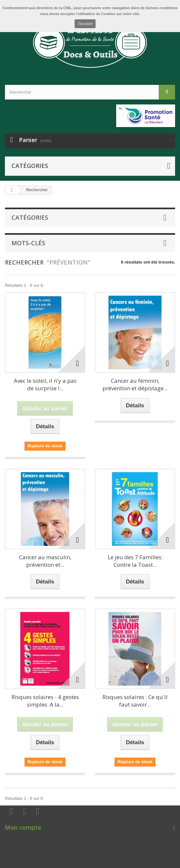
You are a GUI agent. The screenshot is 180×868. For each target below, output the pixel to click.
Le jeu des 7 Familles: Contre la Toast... (135, 561)
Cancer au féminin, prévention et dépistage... (135, 384)
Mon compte (23, 827)
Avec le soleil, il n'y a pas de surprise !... (45, 384)
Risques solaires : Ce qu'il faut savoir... (135, 701)
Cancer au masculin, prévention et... (45, 561)
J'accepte (85, 24)
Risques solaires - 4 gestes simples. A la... (45, 701)
